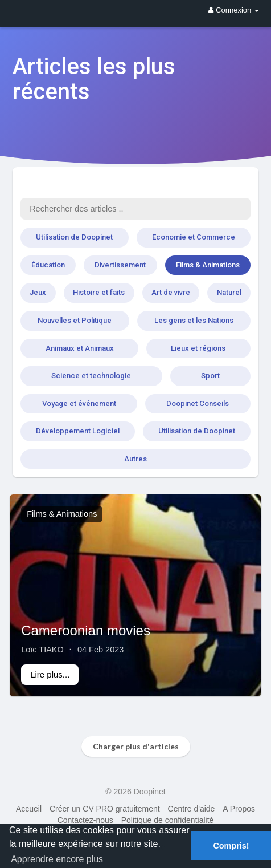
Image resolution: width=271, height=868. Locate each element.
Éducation (48, 265)
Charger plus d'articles (136, 746)
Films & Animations (208, 265)
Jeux (38, 292)
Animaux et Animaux (80, 348)
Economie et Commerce (194, 237)
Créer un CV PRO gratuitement (105, 809)
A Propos (239, 809)
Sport (210, 376)
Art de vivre (171, 292)
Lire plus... (50, 674)
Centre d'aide (192, 809)
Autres (135, 459)
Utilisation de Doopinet (74, 237)
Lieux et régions (198, 348)
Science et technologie (91, 376)
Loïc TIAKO (42, 650)
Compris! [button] (231, 846)
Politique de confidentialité (168, 820)
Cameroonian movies (86, 630)
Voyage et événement (79, 403)
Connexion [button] (233, 10)
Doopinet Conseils (198, 403)
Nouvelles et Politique (75, 320)
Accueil (29, 809)
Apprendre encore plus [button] (57, 859)
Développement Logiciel (78, 431)
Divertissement (120, 265)
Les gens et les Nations (194, 320)
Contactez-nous (85, 820)
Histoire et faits (99, 292)
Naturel (229, 292)
